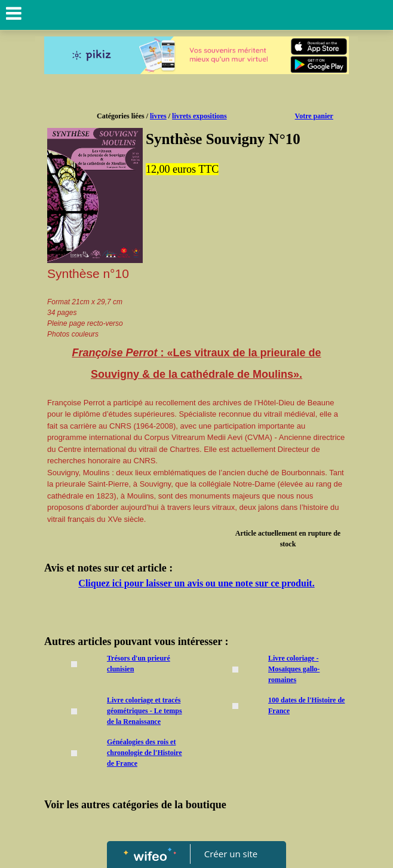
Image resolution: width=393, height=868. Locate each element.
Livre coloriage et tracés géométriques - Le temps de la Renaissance (145, 711)
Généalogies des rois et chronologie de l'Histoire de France (145, 753)
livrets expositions (199, 116)
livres (158, 116)
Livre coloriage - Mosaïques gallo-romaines (294, 669)
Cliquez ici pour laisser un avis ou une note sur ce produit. (196, 583)
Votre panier (314, 116)
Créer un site (231, 854)
